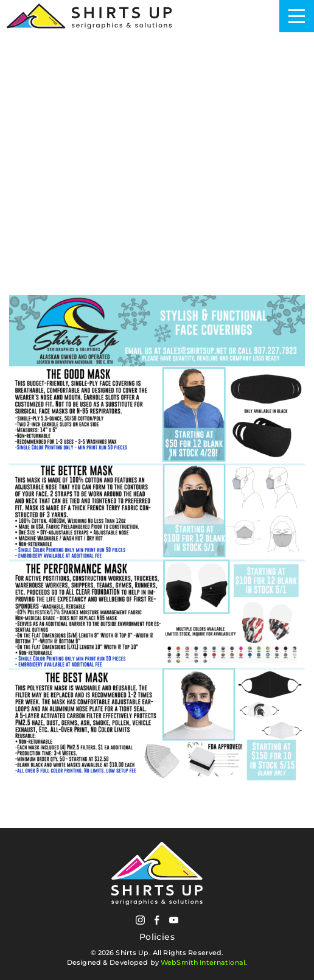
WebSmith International (203, 963)
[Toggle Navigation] (297, 16)
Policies (157, 937)
